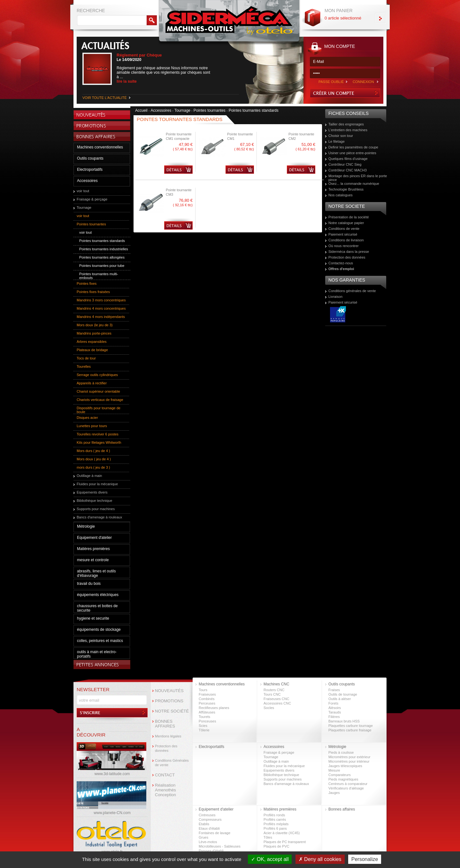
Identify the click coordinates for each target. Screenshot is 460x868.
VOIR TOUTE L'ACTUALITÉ (105, 98)
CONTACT (165, 775)
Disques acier (87, 418)
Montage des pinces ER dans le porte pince (358, 178)
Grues (203, 837)
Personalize (365, 859)
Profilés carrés (275, 819)
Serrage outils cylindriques (97, 375)
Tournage (84, 208)
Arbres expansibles (92, 342)
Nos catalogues (341, 195)
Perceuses (207, 703)
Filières (334, 717)
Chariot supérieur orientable (98, 391)
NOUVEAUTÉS (169, 691)
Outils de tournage (343, 694)
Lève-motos (208, 842)
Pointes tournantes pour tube (102, 266)
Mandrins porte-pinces (94, 333)
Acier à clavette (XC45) (282, 833)
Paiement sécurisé (343, 234)
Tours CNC (272, 694)
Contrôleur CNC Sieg (345, 164)
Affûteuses (207, 712)
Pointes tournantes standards (102, 241)
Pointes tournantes (91, 224)
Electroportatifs (90, 170)
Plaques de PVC (276, 846)
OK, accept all (270, 859)
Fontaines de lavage (215, 833)
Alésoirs (335, 708)
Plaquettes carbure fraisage (350, 730)
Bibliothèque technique (94, 501)
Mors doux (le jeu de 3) (95, 325)
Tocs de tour (86, 358)
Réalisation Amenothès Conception (165, 790)
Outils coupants (90, 158)
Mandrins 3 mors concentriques (101, 300)
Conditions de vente (344, 229)
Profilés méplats (276, 824)
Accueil (141, 110)
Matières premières (93, 549)
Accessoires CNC (277, 703)
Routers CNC (274, 690)
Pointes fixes (87, 283)
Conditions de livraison (346, 240)
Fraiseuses (207, 694)
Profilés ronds (274, 815)
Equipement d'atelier (94, 538)
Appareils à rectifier (92, 383)
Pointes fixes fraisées (93, 292)
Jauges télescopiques (345, 766)
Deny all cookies (320, 859)
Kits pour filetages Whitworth (99, 442)
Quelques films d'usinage (348, 159)
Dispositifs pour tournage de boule (99, 410)
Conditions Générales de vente (172, 763)
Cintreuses (207, 815)
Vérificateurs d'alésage (346, 788)
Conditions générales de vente (352, 291)
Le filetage (337, 141)
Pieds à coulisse (341, 752)
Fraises (334, 690)
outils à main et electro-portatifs (97, 654)
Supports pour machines (96, 509)
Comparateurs (340, 775)
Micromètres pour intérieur (349, 761)
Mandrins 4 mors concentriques (101, 308)
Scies (203, 726)
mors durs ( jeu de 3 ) (93, 467)
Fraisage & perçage (92, 199)
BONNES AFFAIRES (165, 724)
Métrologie (86, 526)
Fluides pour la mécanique (97, 484)
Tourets (204, 717)
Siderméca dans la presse (349, 252)
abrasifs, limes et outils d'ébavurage (96, 573)
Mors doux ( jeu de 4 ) (94, 459)
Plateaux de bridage (92, 350)
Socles (269, 708)
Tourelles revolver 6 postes (98, 434)
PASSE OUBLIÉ (331, 82)
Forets (333, 703)
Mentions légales (168, 736)
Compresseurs (210, 819)
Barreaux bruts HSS (344, 721)
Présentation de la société (349, 217)
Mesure (334, 770)
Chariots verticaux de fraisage (100, 400)
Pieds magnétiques (343, 779)
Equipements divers (92, 492)
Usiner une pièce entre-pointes (352, 153)
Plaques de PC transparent (285, 842)
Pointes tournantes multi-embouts (99, 276)
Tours (203, 690)
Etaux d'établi (209, 828)
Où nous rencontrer (344, 246)
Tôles (268, 837)
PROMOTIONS (169, 701)
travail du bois (89, 584)
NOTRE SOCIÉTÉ (172, 711)
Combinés (207, 699)
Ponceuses (207, 721)
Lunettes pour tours (92, 426)
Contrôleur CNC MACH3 (348, 170)
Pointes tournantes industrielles (104, 249)
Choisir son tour (341, 136)
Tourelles (84, 366)
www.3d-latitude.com (112, 774)
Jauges (334, 793)
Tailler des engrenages (346, 124)
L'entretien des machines (348, 130)
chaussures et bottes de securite (97, 608)
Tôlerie (204, 730)
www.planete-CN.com (112, 813)
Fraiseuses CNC (276, 699)
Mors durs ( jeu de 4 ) (93, 451)
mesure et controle (93, 560)
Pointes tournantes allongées (102, 257)
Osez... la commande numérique (354, 184)
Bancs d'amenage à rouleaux (99, 517)
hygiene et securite (93, 618)
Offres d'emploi (341, 269)
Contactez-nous (341, 263)
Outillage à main (89, 476)
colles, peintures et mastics (100, 641)
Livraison (335, 297)
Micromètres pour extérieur (349, 757)
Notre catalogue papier (346, 223)
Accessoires (87, 181)
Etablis (204, 824)
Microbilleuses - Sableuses (220, 846)
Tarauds (335, 712)
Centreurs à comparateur (348, 784)
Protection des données (347, 257)
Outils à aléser (340, 699)
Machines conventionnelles (100, 147)
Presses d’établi (211, 851)
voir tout (83, 191)
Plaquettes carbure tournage (351, 726)
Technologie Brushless (346, 189)
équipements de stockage (99, 630)
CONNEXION (363, 82)
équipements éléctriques (98, 595)
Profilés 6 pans (275, 828)
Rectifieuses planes (214, 708)
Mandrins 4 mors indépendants (101, 317)
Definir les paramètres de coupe (353, 147)
